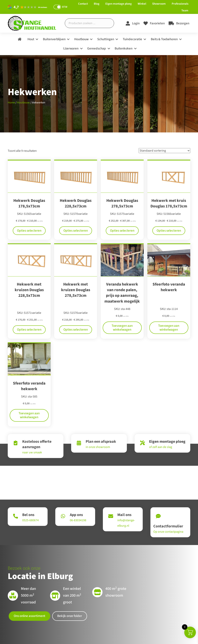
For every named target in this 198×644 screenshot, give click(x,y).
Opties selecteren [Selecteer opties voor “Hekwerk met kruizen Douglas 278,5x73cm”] (76, 320)
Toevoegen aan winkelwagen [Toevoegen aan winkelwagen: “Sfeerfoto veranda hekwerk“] (169, 316)
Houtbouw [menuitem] (81, 39)
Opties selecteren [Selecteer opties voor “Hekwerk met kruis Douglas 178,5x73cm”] (169, 231)
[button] (37, 39)
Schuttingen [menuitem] (106, 39)
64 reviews (43, 7)
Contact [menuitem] (83, 4)
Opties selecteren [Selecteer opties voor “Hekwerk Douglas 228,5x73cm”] (76, 231)
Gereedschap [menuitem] (97, 49)
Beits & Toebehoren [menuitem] (164, 39)
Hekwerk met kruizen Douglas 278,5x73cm (76, 290)
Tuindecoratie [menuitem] (132, 39)
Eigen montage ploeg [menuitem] (119, 4)
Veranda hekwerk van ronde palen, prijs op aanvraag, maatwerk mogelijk (122, 293)
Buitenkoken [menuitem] (124, 49)
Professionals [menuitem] (180, 4)
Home (11, 103)
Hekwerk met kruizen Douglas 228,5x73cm (29, 290)
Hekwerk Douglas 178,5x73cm (29, 203)
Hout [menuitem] (31, 39)
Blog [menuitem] (97, 4)
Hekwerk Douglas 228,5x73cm (76, 203)
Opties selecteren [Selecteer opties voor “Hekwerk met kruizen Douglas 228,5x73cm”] (29, 320)
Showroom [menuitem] (159, 4)
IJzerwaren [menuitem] (71, 49)
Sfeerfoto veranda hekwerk (169, 287)
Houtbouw (23, 103)
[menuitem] (20, 39)
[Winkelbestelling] (164, 151)
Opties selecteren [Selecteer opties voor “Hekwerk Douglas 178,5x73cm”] (29, 231)
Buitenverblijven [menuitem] (54, 39)
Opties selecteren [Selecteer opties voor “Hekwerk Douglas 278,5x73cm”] (122, 231)
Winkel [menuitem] (142, 4)
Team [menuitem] (185, 11)
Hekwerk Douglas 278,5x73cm (122, 203)
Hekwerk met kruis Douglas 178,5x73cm (169, 203)
